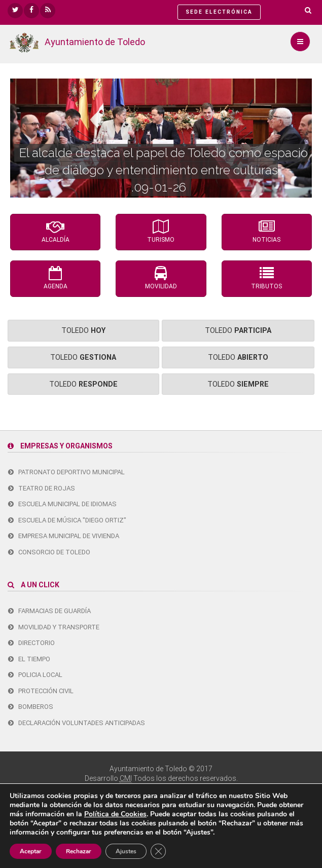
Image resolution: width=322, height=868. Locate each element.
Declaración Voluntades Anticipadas (77, 723)
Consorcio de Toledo (49, 552)
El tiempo (29, 659)
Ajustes (126, 851)
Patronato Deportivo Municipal (66, 472)
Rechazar (79, 851)
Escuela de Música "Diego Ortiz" (67, 520)
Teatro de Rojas (42, 488)
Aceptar (31, 851)
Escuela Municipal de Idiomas (62, 504)
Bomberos (31, 707)
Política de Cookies (115, 814)
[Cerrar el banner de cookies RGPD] (158, 851)
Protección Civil (41, 691)
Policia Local (35, 675)
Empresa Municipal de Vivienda (64, 536)
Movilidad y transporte (54, 627)
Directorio (31, 643)
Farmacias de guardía (49, 611)
